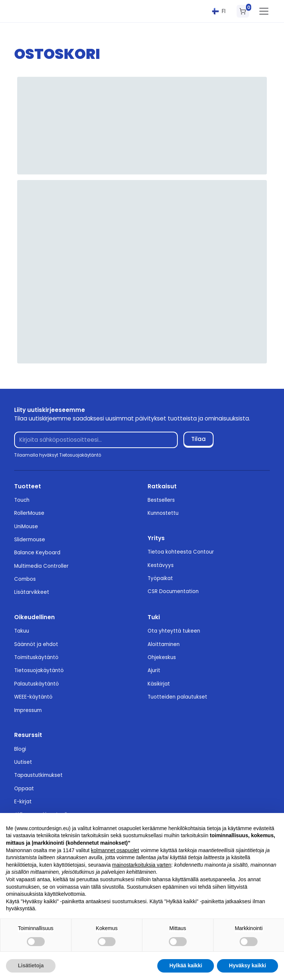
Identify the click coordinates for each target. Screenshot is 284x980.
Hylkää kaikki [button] (186, 965)
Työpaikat (160, 578)
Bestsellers (161, 500)
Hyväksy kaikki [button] (247, 965)
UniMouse (26, 527)
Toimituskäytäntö (36, 657)
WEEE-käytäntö (33, 697)
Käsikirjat (159, 684)
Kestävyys (161, 565)
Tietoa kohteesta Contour (181, 552)
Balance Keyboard (37, 553)
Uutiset (23, 762)
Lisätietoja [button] (31, 965)
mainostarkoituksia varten (142, 865)
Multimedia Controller (41, 566)
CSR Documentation (173, 591)
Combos (25, 579)
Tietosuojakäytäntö (39, 670)
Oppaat (24, 789)
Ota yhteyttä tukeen (174, 631)
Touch (22, 500)
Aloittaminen (164, 644)
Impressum (28, 710)
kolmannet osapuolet (115, 850)
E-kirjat (23, 802)
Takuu (22, 631)
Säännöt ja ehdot (36, 644)
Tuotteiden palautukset (177, 697)
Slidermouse (30, 540)
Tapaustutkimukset (38, 775)
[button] (219, 11)
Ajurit (154, 670)
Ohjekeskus (162, 657)
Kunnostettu (163, 513)
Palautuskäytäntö (37, 684)
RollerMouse (29, 513)
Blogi (20, 749)
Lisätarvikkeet (32, 592)
